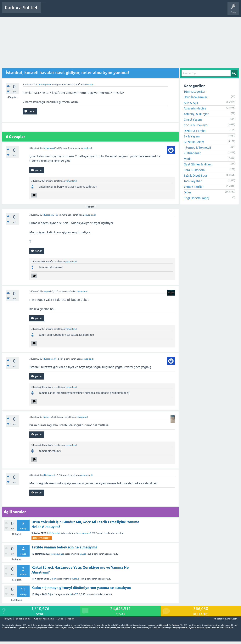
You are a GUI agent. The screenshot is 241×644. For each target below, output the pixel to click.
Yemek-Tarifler (194, 187)
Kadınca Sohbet (21, 8)
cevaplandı (87, 148)
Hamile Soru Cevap (136, 10)
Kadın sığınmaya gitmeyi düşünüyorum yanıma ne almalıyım (81, 588)
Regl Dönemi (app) (196, 198)
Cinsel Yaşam (193, 119)
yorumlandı (71, 181)
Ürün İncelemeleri (196, 97)
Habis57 (74, 594)
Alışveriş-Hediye (195, 108)
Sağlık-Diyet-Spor (195, 175)
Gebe (61, 619)
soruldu (90, 85)
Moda (188, 159)
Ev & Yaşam (192, 136)
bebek (71, 619)
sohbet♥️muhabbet (42, 538)
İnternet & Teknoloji (197, 147)
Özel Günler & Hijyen (198, 164)
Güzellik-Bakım (194, 142)
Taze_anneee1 (84, 533)
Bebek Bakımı (158, 10)
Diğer (53, 579)
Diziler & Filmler (195, 131)
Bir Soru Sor (115, 10)
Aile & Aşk (191, 103)
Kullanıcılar (99, 10)
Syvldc (83, 554)
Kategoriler (83, 10)
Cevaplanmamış (64, 10)
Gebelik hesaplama (44, 619)
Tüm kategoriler (195, 92)
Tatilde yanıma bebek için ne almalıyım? (64, 547)
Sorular (48, 10)
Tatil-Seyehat (44, 85)
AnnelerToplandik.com (225, 619)
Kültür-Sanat (192, 153)
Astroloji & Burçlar (196, 114)
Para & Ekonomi (195, 170)
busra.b (75, 579)
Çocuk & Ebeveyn (196, 125)
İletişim (8, 619)
